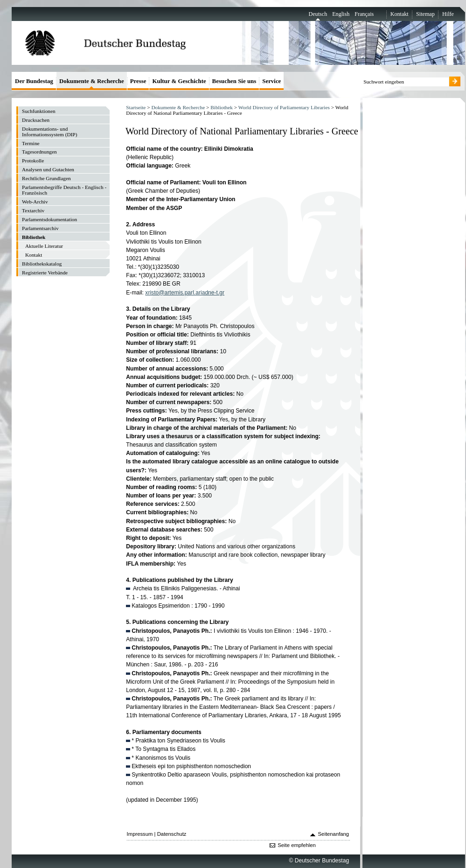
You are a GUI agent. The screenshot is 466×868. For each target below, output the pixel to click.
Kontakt (400, 14)
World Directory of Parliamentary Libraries (284, 107)
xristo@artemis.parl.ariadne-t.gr (185, 293)
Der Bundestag (34, 81)
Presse (138, 81)
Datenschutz (172, 834)
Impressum (140, 834)
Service (271, 81)
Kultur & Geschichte (179, 81)
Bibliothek (222, 107)
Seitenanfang (334, 834)
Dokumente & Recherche (178, 107)
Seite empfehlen (297, 845)
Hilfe (448, 14)
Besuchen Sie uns (234, 81)
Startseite (136, 107)
